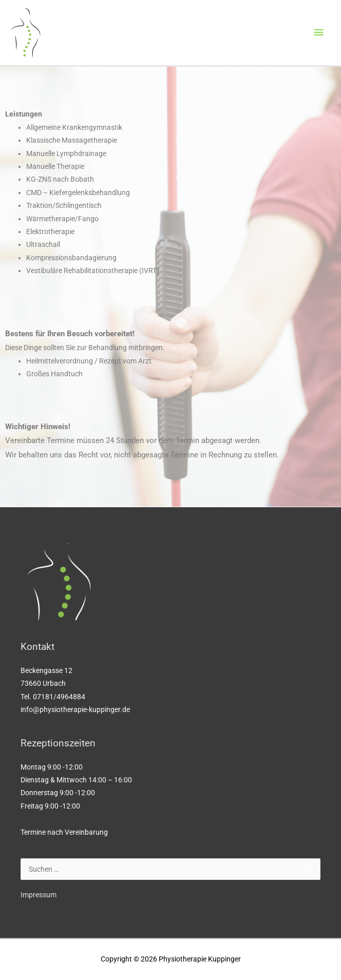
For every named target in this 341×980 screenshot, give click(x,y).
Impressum (39, 895)
